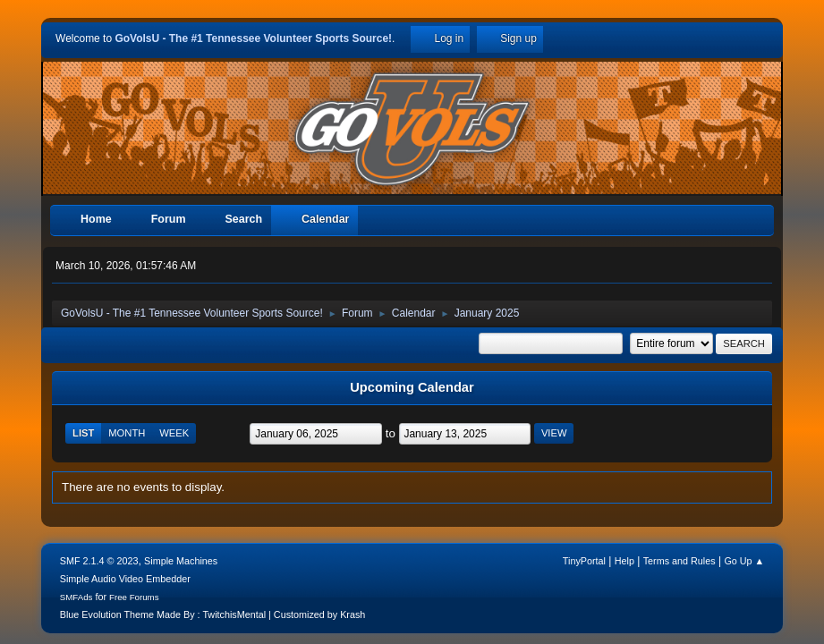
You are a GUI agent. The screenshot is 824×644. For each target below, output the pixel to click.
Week (174, 433)
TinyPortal (584, 561)
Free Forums (134, 597)
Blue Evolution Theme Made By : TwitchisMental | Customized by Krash (213, 614)
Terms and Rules (680, 561)
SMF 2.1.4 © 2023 (99, 561)
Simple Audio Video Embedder (125, 579)
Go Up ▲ (744, 561)
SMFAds (76, 597)
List (83, 433)
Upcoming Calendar (412, 387)
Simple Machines (181, 561)
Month (127, 433)
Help (624, 561)
